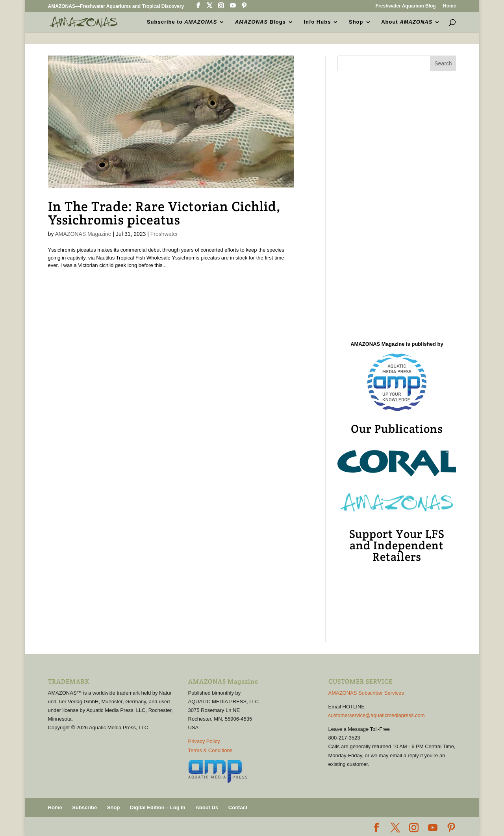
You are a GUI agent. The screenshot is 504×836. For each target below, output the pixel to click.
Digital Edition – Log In (158, 807)
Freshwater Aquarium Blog (406, 6)
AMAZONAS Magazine (83, 234)
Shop (356, 22)
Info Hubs (317, 22)
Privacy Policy (204, 741)
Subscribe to (182, 22)
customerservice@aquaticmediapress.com (377, 715)
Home (449, 6)
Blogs (260, 22)
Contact (238, 807)
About (407, 22)
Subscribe (84, 807)
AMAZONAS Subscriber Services (366, 693)
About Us (207, 807)
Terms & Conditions (210, 750)
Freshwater (164, 234)
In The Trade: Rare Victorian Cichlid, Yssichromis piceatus (164, 213)
